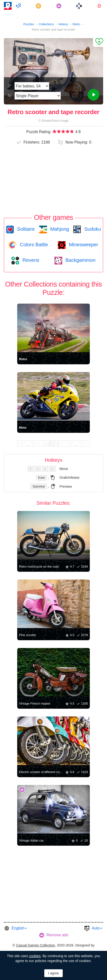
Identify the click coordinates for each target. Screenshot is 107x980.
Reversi (30, 260)
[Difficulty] (32, 86)
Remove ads (57, 935)
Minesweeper (83, 245)
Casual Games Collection (35, 945)
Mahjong (59, 229)
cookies (35, 956)
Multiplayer (19, 6)
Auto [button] (96, 928)
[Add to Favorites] (98, 43)
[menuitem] (19, 6)
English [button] (18, 928)
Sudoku (92, 229)
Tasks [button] (39, 6)
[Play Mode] (38, 96)
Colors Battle (33, 245)
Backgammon (80, 260)
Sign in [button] (100, 6)
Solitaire (25, 229)
